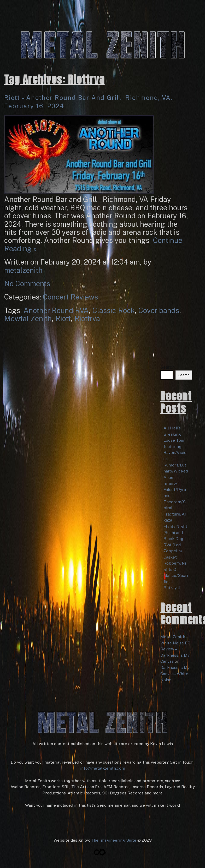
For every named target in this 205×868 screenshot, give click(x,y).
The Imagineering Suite (114, 840)
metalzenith (23, 270)
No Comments (27, 284)
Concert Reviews (70, 297)
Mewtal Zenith (28, 319)
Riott (63, 319)
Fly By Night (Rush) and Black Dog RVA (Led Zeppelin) (175, 539)
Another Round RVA (56, 310)
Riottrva (87, 319)
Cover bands (159, 310)
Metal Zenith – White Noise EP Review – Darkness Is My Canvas (175, 649)
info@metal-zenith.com (103, 768)
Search (167, 367)
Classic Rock (114, 310)
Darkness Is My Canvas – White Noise (175, 674)
